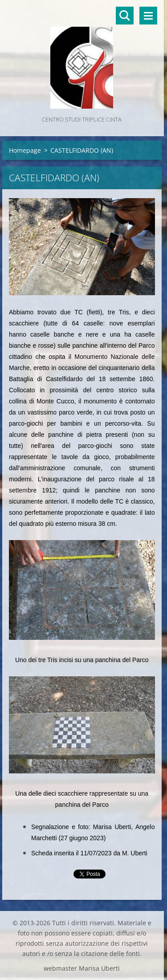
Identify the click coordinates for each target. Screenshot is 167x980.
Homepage (25, 150)
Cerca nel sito (125, 16)
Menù (148, 16)
